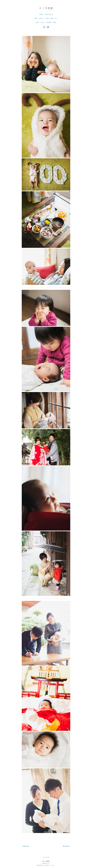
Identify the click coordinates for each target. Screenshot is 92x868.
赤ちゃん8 (67, 846)
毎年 (37, 22)
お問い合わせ (49, 14)
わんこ (43, 22)
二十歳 (47, 18)
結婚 (52, 18)
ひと (56, 18)
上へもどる (46, 857)
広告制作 (49, 22)
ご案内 (41, 14)
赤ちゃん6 (25, 846)
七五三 (41, 18)
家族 (36, 18)
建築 (55, 22)
